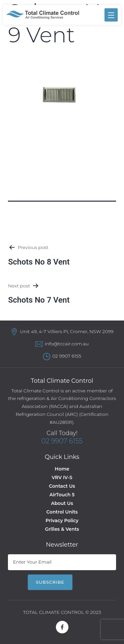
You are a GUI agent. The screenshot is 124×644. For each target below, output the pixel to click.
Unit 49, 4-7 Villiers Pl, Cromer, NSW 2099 (67, 331)
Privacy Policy (62, 520)
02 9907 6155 (67, 356)
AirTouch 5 (62, 495)
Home (62, 469)
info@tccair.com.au (67, 344)
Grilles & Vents (62, 529)
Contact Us (62, 486)
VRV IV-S (62, 477)
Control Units (62, 512)
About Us (62, 503)
